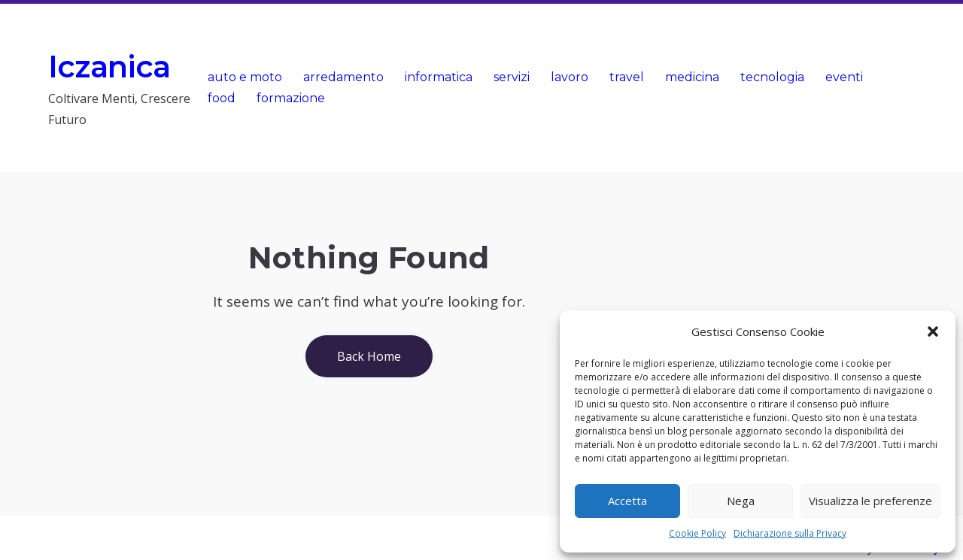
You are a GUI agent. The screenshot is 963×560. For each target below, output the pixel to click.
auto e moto (245, 77)
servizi (512, 77)
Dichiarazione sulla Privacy (790, 533)
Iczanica (109, 67)
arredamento (343, 77)
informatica (439, 77)
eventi (844, 77)
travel (627, 77)
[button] (933, 331)
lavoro (570, 77)
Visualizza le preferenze (870, 501)
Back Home (369, 356)
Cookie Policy (697, 533)
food (222, 98)
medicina (692, 77)
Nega (741, 501)
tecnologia (772, 77)
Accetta (627, 501)
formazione (291, 98)
